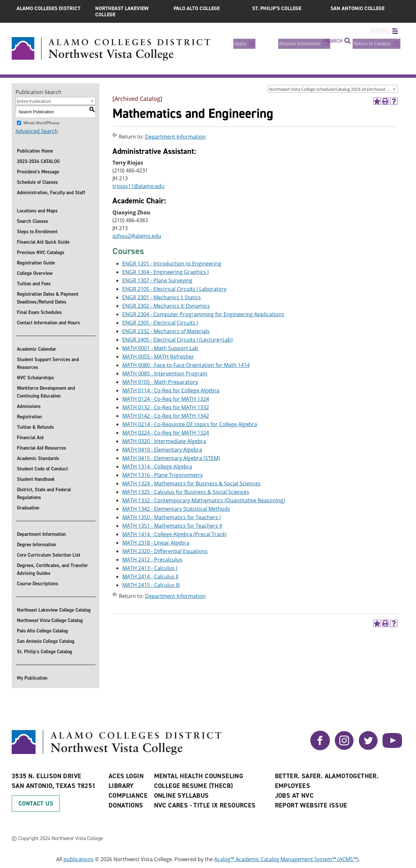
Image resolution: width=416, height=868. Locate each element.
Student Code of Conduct (42, 469)
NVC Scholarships (35, 378)
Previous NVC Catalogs (41, 252)
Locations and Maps (37, 211)
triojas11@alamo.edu (138, 186)
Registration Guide (36, 263)
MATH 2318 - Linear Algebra (156, 543)
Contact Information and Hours (48, 323)
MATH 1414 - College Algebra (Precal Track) (174, 534)
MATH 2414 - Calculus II (150, 576)
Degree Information (37, 545)
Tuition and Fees (34, 284)
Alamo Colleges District (49, 8)
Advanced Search (37, 131)
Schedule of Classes (37, 182)
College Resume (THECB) (194, 786)
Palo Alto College (197, 8)
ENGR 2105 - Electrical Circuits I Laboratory (174, 289)
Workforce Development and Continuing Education (46, 392)
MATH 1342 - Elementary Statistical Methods (176, 509)
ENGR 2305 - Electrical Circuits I (160, 323)
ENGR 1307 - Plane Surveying (157, 280)
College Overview (35, 273)
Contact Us (36, 804)
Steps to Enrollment (37, 232)
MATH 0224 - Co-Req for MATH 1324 (166, 433)
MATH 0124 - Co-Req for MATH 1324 (166, 399)
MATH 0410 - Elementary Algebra (162, 450)
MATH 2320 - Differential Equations (165, 551)
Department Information (41, 534)
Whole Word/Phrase (41, 123)
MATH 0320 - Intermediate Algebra (164, 441)
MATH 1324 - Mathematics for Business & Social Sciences (191, 483)
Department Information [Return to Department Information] (175, 137)
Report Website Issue (311, 805)
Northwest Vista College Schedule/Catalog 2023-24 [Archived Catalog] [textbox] (333, 89)
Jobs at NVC (294, 795)
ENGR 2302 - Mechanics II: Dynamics (166, 306)
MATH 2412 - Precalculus (152, 560)
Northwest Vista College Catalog (50, 620)
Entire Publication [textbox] (34, 101)
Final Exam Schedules (39, 312)
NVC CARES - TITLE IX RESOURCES (205, 805)
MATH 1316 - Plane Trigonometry (162, 475)
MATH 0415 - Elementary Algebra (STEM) (171, 458)
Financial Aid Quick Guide (43, 242)
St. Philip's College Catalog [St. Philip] (45, 652)
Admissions (29, 406)
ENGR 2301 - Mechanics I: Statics (162, 297)
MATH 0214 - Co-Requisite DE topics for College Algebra (190, 424)
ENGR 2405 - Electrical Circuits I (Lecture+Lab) (177, 340)
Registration (29, 417)
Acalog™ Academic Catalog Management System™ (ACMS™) (286, 859)
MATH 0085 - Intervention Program (165, 373)
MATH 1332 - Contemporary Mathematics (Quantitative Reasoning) (204, 500)
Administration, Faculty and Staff (51, 193)
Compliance (128, 795)
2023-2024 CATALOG (38, 161)
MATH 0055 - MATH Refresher (158, 357)
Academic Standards (38, 458)
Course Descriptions (38, 584)
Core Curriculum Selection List (49, 555)
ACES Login (126, 776)
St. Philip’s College (277, 8)
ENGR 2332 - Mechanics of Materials (166, 331)
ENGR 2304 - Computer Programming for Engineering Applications (203, 314)
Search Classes (32, 221)
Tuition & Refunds (35, 427)
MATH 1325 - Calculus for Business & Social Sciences (186, 492)
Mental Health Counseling (199, 776)
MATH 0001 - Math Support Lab (160, 348)
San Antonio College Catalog (46, 641)
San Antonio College (357, 8)
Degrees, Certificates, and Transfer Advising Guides (52, 569)
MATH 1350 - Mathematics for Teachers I (171, 517)
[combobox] (333, 89)
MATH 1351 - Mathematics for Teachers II (172, 526)
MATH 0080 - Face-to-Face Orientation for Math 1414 (186, 365)
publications (78, 859)
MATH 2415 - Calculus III (151, 585)
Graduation (28, 508)
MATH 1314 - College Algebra (157, 467)
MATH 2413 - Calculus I (150, 568)
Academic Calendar (37, 349)
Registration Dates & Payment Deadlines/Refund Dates (48, 298)
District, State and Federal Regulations (44, 494)
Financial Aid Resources (41, 448)
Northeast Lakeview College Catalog (54, 610)
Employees (293, 786)
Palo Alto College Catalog (42, 631)
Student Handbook (36, 479)
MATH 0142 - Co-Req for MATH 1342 (166, 416)
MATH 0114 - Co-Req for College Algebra (171, 390)
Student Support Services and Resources (48, 363)
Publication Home (35, 151)
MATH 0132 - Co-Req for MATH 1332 (166, 407)
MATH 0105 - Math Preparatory (160, 382)
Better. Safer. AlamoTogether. (327, 776)
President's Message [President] (38, 172)
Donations (126, 805)
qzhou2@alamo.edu (137, 236)
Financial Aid (30, 438)
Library (121, 786)
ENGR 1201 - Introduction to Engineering (172, 264)
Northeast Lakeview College (122, 11)
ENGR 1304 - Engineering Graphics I (165, 272)
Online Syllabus (182, 795)
